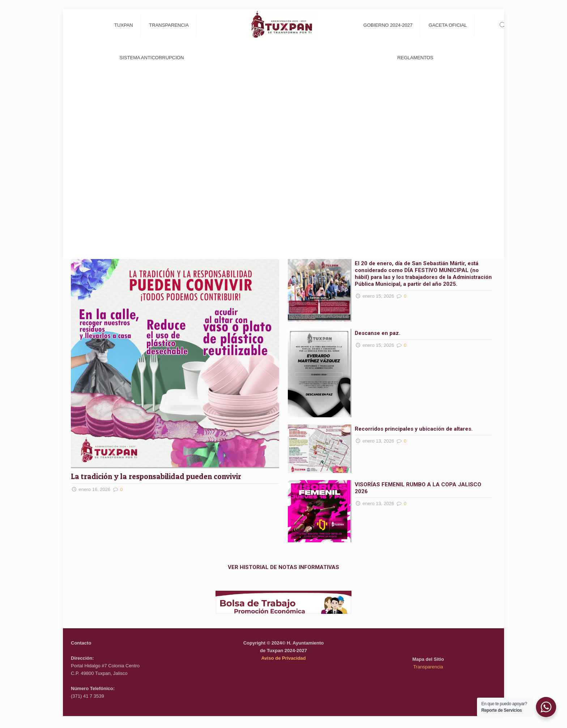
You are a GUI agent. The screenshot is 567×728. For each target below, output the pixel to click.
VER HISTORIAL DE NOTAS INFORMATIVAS (283, 567)
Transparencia (428, 667)
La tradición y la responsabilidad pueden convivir (157, 476)
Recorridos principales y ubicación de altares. (414, 429)
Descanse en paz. (378, 333)
